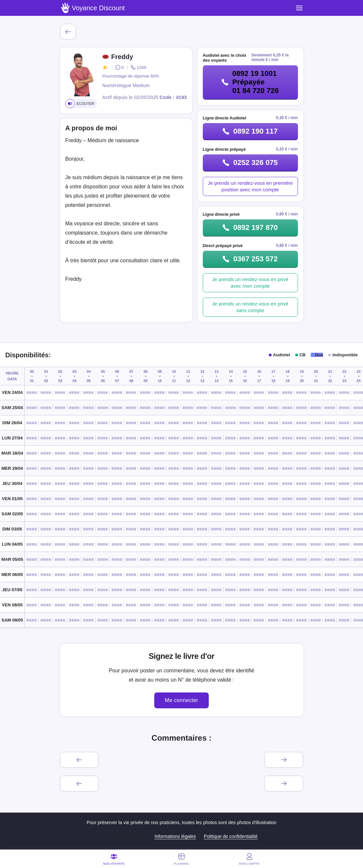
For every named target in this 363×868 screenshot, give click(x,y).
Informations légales (175, 836)
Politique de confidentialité (231, 836)
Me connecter (181, 700)
